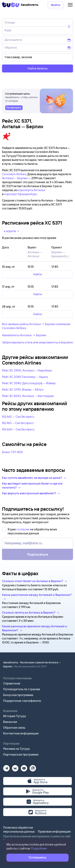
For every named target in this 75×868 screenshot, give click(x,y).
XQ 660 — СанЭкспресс (18, 429)
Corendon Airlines (14, 174)
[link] (14, 108)
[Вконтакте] (15, 767)
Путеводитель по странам (22, 689)
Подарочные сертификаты (22, 701)
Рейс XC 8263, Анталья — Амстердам (28, 396)
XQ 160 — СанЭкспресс (18, 423)
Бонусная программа (18, 695)
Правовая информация (54, 831)
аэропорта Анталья (32, 190)
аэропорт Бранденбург (20, 194)
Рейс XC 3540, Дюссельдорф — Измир (29, 383)
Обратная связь (14, 728)
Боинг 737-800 (12, 452)
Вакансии (10, 722)
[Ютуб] (24, 767)
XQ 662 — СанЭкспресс (18, 417)
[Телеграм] (6, 767)
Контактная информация (21, 733)
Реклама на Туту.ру (16, 749)
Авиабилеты (11, 662)
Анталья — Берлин (15, 178)
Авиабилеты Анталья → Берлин (24, 335)
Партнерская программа (21, 754)
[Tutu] (11, 5)
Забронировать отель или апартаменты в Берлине (37, 342)
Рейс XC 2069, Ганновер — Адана (25, 377)
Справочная (12, 683)
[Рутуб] (33, 767)
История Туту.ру (15, 716)
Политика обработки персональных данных (19, 829)
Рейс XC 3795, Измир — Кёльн (23, 390)
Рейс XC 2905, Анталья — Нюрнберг (27, 370)
